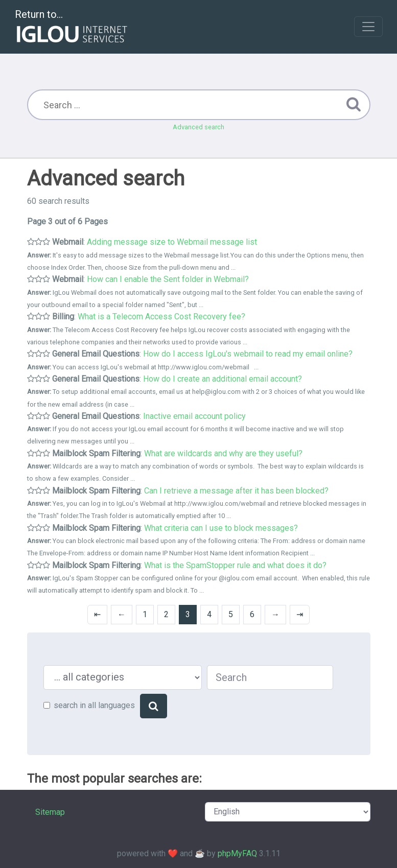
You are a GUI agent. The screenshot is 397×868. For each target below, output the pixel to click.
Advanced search (198, 127)
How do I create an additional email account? (223, 379)
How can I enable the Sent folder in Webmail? (168, 279)
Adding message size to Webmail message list (172, 242)
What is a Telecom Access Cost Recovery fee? (161, 316)
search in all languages (94, 705)
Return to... (72, 27)
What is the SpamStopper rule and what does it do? (235, 565)
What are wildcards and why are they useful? (223, 453)
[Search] (154, 706)
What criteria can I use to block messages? (221, 528)
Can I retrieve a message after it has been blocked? (236, 491)
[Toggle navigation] (368, 27)
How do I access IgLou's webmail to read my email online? (248, 354)
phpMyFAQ (237, 853)
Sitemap (50, 812)
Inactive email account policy (194, 416)
